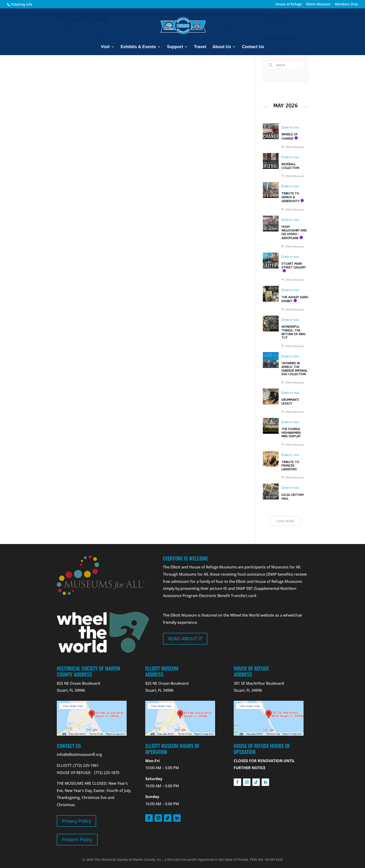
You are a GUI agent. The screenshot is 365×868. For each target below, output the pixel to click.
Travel (200, 47)
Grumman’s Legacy (290, 402)
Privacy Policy (76, 821)
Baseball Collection (290, 166)
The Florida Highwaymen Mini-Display (291, 433)
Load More (285, 521)
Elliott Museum (318, 4)
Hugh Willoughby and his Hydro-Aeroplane (294, 232)
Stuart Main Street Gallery (294, 265)
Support (175, 47)
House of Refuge (289, 4)
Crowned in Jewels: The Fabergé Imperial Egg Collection (294, 369)
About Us (222, 47)
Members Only (346, 4)
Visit (105, 47)
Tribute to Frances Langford (290, 466)
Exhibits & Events (138, 47)
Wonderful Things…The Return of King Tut (293, 332)
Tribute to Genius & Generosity (290, 197)
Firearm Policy (77, 840)
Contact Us (253, 47)
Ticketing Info (22, 4)
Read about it (185, 639)
